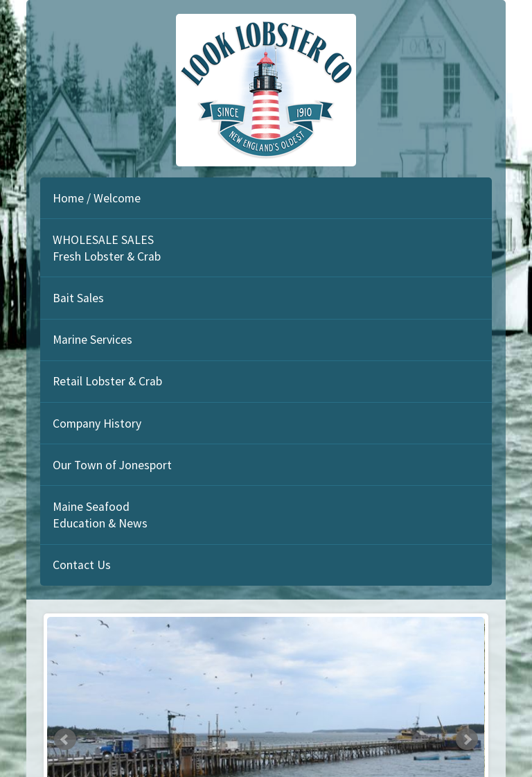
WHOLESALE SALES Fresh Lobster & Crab (107, 248)
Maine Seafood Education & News (100, 515)
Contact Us (82, 565)
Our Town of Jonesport (112, 465)
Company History (97, 424)
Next (467, 740)
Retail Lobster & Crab (107, 381)
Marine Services (92, 340)
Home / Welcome (97, 198)
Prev (65, 740)
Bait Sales (78, 298)
